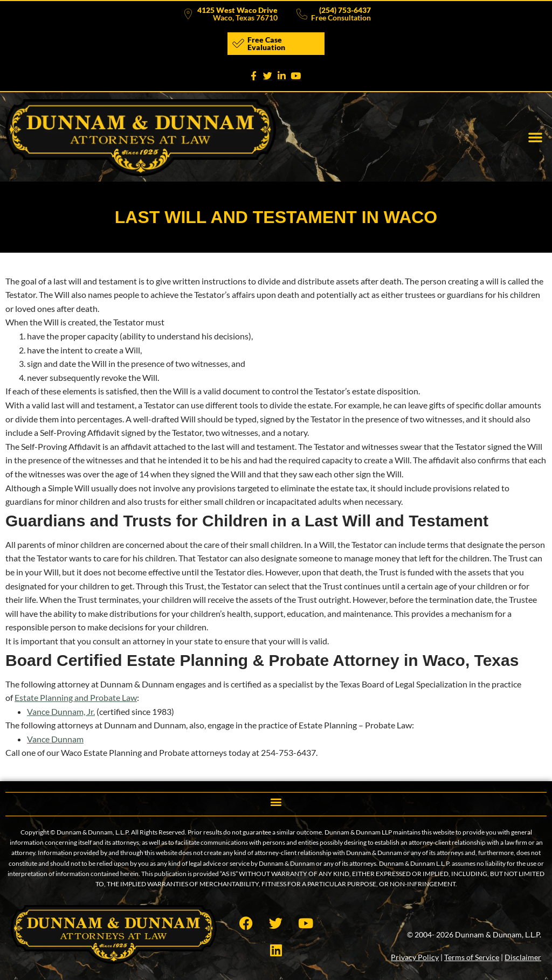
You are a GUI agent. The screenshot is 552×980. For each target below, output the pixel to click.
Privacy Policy (415, 957)
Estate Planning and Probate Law (76, 697)
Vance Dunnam (55, 739)
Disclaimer (523, 957)
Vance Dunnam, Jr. (61, 711)
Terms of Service (472, 957)
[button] (535, 137)
